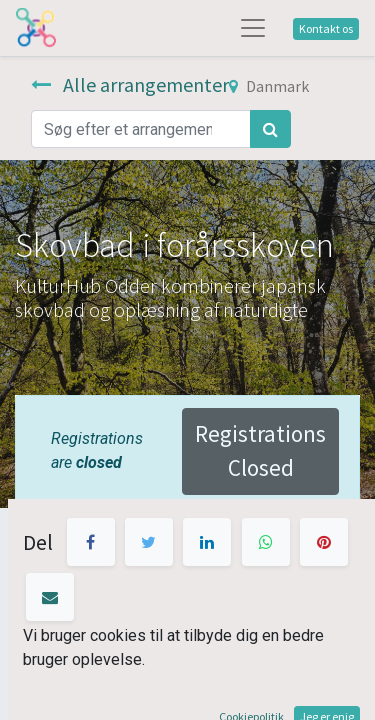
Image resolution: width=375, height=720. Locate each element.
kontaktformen (175, 570)
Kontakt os (326, 28)
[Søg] (270, 129)
